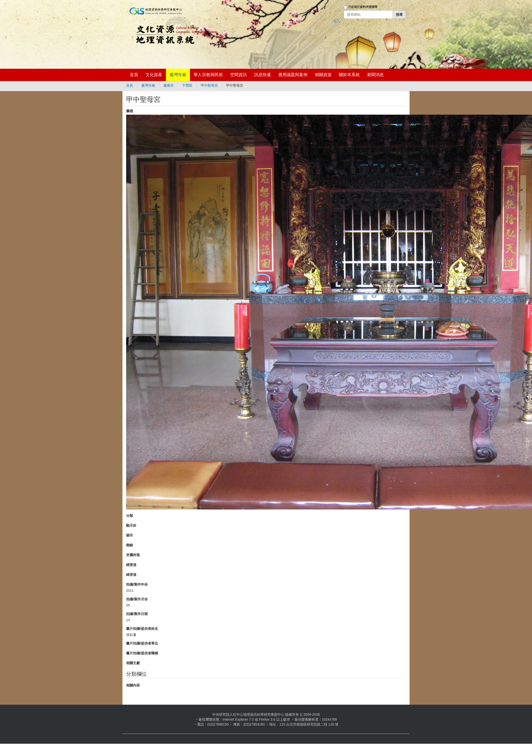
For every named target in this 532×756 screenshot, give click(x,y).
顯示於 (131, 525)
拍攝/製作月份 (137, 599)
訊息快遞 (263, 75)
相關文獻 (133, 663)
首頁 (134, 75)
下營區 (187, 85)
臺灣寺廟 (178, 75)
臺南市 (169, 85)
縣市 (130, 535)
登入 (337, 21)
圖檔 (130, 111)
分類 (130, 516)
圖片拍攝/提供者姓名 (142, 629)
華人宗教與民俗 (208, 75)
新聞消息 (375, 75)
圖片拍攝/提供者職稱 (142, 653)
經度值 (131, 565)
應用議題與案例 (293, 75)
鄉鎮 (130, 545)
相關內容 (133, 685)
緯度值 (131, 575)
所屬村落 (133, 555)
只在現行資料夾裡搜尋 (363, 7)
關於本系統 (349, 75)
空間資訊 (239, 75)
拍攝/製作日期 (137, 614)
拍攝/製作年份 (137, 584)
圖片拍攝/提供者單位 (142, 643)
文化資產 (154, 75)
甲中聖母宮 (209, 85)
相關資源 (323, 75)
